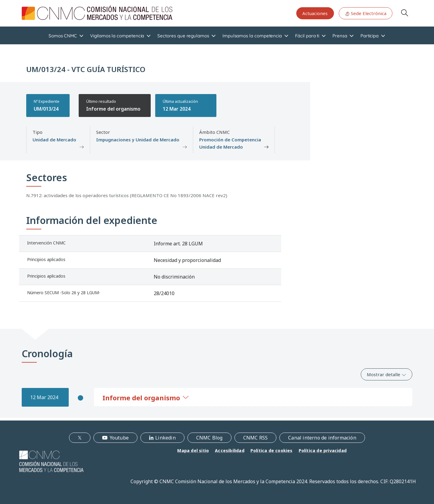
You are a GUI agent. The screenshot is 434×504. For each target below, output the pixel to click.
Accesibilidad (230, 450)
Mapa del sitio (193, 450)
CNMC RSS (256, 438)
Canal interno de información (322, 438)
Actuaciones (315, 13)
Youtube (119, 438)
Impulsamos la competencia (252, 36)
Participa (370, 36)
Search (404, 13)
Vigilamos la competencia (117, 36)
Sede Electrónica (366, 13)
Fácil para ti (307, 36)
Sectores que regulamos (183, 36)
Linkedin (165, 438)
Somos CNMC (63, 36)
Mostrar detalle (387, 374)
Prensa (340, 36)
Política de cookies (272, 450)
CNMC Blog (209, 438)
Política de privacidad (323, 450)
